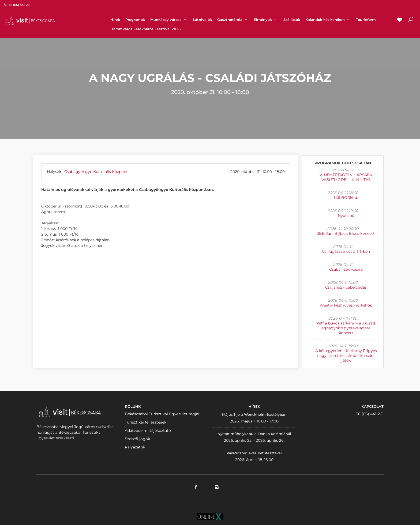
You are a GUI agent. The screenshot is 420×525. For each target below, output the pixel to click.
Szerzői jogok (137, 439)
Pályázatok (135, 447)
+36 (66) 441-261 (369, 414)
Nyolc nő (346, 216)
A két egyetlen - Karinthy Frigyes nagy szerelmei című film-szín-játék (346, 356)
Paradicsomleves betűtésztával (254, 453)
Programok (135, 20)
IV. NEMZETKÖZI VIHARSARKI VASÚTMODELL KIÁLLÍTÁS (346, 177)
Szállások (292, 20)
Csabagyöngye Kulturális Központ (96, 172)
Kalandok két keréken (328, 20)
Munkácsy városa (169, 20)
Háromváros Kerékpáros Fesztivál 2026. (146, 29)
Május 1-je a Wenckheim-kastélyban (254, 414)
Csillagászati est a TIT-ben (346, 251)
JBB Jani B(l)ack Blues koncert (346, 233)
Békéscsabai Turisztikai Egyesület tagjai (162, 414)
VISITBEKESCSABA (30, 20)
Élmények (266, 20)
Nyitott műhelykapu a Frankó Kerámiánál (254, 434)
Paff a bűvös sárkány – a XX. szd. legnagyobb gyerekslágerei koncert (346, 328)
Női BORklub (346, 198)
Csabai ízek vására (346, 269)
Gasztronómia (233, 20)
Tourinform (366, 20)
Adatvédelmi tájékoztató (148, 430)
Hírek (115, 20)
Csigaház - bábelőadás (346, 287)
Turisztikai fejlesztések (146, 422)
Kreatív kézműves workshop (346, 305)
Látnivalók (202, 20)
